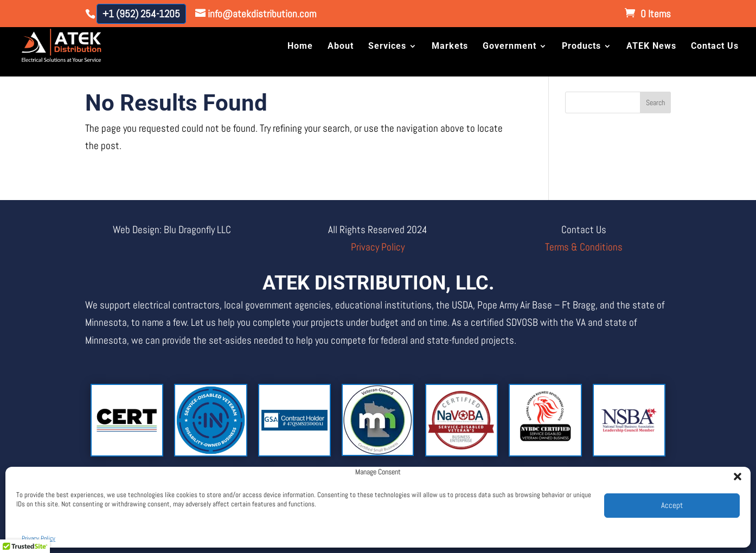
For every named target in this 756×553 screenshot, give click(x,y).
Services (387, 47)
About (341, 47)
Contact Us (715, 47)
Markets (450, 47)
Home (300, 47)
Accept (672, 505)
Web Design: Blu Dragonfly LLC (172, 230)
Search (655, 102)
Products (581, 47)
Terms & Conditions (584, 247)
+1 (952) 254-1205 (141, 14)
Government (510, 47)
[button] (734, 473)
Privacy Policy (39, 538)
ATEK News (651, 47)
